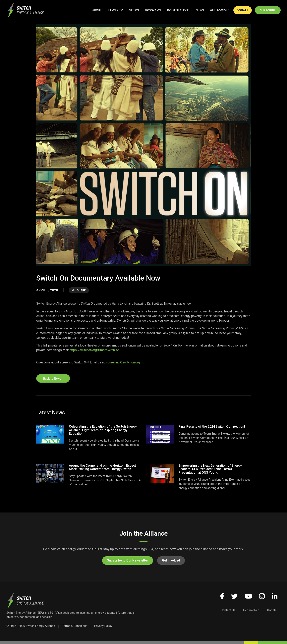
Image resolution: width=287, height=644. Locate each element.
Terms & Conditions (75, 626)
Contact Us (228, 610)
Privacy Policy (103, 626)
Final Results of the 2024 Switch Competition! (212, 427)
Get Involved (171, 560)
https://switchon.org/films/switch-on (94, 350)
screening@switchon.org (123, 362)
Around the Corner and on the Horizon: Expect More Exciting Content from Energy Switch (102, 467)
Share (79, 290)
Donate (272, 610)
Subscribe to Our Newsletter (128, 560)
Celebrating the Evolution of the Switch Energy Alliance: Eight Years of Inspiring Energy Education (103, 430)
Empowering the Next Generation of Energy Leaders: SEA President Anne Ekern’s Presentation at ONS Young (210, 469)
